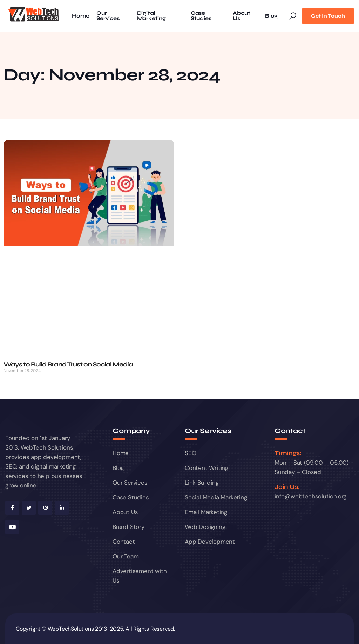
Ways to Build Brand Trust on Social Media (68, 364)
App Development (210, 542)
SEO (190, 453)
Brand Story (128, 527)
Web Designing (205, 527)
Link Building (202, 483)
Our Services (108, 16)
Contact (124, 542)
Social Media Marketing (216, 497)
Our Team (126, 556)
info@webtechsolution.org (310, 496)
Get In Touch (328, 16)
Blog (271, 16)
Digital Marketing (151, 16)
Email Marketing (206, 512)
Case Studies (201, 16)
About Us (242, 16)
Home (81, 16)
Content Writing (206, 468)
